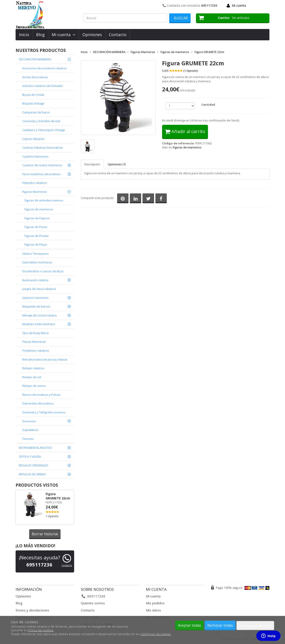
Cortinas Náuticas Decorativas (43, 148)
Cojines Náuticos (34, 139)
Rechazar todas (220, 625)
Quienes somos (93, 603)
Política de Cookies (40, 630)
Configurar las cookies (156, 634)
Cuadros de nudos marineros (42, 165)
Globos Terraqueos (36, 254)
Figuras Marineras (35, 192)
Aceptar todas (189, 625)
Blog (40, 35)
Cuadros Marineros (35, 156)
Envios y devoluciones (32, 610)
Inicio (24, 35)
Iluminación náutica (35, 280)
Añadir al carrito (185, 131)
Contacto (118, 35)
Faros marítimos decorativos (41, 174)
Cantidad (208, 105)
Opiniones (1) (117, 164)
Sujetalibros (30, 430)
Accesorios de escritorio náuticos (45, 68)
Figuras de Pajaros (37, 218)
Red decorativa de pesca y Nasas (45, 359)
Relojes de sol (32, 377)
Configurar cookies (255, 626)
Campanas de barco (36, 112)
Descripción (92, 164)
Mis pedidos (155, 603)
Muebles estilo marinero (39, 324)
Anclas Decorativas (35, 77)
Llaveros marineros (35, 298)
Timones (28, 439)
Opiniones (92, 35)
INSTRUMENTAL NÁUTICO (36, 448)
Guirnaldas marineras (37, 262)
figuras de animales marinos (44, 200)
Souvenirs (29, 421)
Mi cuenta (239, 5)
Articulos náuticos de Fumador (43, 86)
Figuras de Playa (36, 244)
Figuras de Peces (36, 227)
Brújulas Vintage (33, 103)
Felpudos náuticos (35, 183)
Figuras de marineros (39, 209)
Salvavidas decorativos (38, 403)
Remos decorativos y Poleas (41, 395)
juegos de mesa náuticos (39, 289)
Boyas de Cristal (33, 95)
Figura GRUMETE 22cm (58, 496)
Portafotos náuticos (36, 351)
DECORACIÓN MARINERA (35, 59)
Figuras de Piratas (37, 236)
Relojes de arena (34, 386)
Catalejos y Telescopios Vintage (44, 130)
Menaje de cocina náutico (40, 315)
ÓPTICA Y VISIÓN (30, 457)
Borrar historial (45, 534)
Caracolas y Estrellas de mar (41, 121)
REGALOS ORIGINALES (34, 465)
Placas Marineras (34, 342)
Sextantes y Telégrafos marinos (44, 412)
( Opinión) (190, 71)
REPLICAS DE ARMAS (32, 474)
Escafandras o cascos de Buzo (43, 271)
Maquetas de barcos (36, 306)
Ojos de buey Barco (36, 333)
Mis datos (153, 610)
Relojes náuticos (33, 368)
